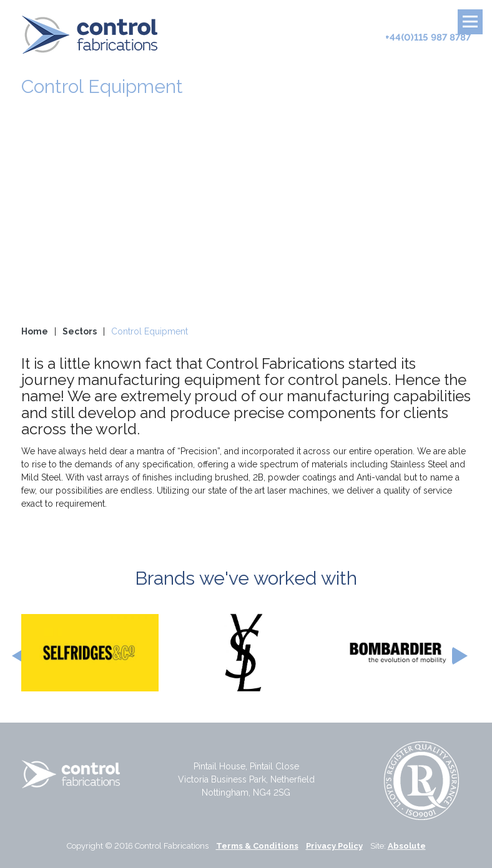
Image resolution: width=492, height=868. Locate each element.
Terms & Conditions (257, 846)
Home (35, 331)
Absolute (407, 846)
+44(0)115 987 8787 (428, 37)
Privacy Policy (334, 846)
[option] (90, 652)
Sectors (80, 331)
